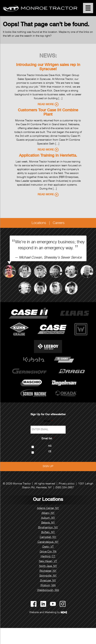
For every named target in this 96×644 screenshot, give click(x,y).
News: (48, 56)
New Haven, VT (48, 561)
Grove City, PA (48, 552)
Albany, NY (48, 513)
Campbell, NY (48, 537)
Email (48, 421)
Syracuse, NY (48, 581)
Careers (59, 223)
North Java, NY (48, 566)
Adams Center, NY (48, 508)
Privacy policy (67, 484)
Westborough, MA (48, 590)
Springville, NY (48, 576)
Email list (48, 439)
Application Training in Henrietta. (48, 156)
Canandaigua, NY (48, 542)
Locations (39, 223)
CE (50, 452)
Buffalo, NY (48, 532)
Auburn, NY (48, 518)
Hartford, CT (48, 557)
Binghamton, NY (48, 528)
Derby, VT (48, 547)
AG (50, 446)
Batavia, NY (48, 523)
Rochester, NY (48, 571)
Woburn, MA (48, 586)
